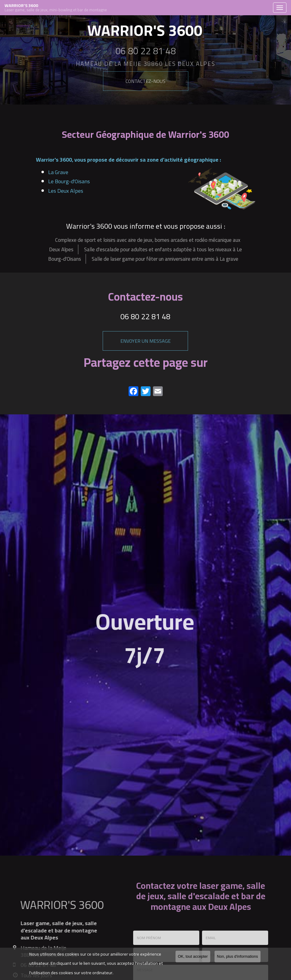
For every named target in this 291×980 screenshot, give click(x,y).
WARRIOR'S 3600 (137, 8)
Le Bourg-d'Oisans (69, 181)
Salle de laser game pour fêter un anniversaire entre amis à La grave (165, 259)
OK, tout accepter (193, 957)
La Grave (58, 172)
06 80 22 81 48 (145, 316)
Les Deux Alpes (66, 191)
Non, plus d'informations (238, 957)
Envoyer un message (145, 341)
